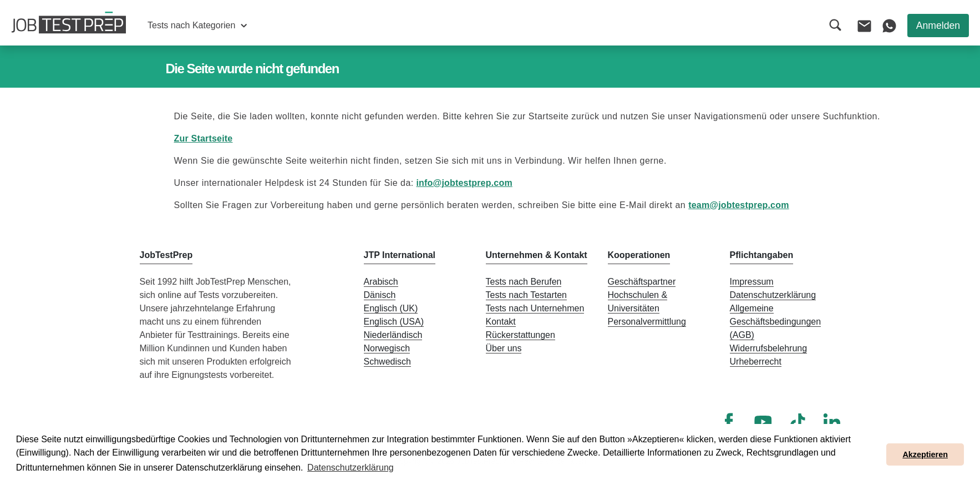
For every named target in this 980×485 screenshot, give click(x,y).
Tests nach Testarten (526, 295)
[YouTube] (763, 422)
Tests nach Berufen (524, 282)
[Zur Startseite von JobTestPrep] (69, 23)
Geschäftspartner (642, 282)
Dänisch (380, 295)
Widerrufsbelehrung (769, 348)
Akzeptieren (925, 454)
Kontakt (501, 322)
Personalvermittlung (647, 322)
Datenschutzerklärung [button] (351, 468)
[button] (197, 26)
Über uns (504, 348)
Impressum (752, 282)
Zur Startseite (204, 138)
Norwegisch (387, 348)
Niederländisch (393, 335)
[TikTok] (798, 422)
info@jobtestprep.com (464, 183)
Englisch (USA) (394, 322)
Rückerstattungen (521, 335)
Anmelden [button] (938, 26)
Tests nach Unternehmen (535, 308)
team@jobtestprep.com (738, 205)
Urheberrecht (756, 362)
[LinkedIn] (832, 422)
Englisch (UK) (391, 308)
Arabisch (381, 282)
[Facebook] (729, 422)
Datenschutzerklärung (773, 295)
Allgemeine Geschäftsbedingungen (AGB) (776, 322)
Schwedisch (387, 362)
